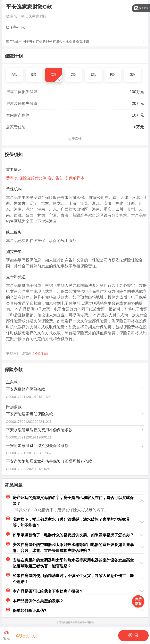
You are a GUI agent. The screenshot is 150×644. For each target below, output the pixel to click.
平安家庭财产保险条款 (26, 389)
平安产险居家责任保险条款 (29, 414)
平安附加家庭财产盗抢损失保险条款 (37, 446)
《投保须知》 (40, 354)
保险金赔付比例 (33, 178)
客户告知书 (58, 178)
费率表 (12, 178)
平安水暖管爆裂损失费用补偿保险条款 (39, 430)
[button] (75, 501)
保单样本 (77, 178)
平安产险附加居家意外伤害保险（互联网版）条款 (49, 461)
